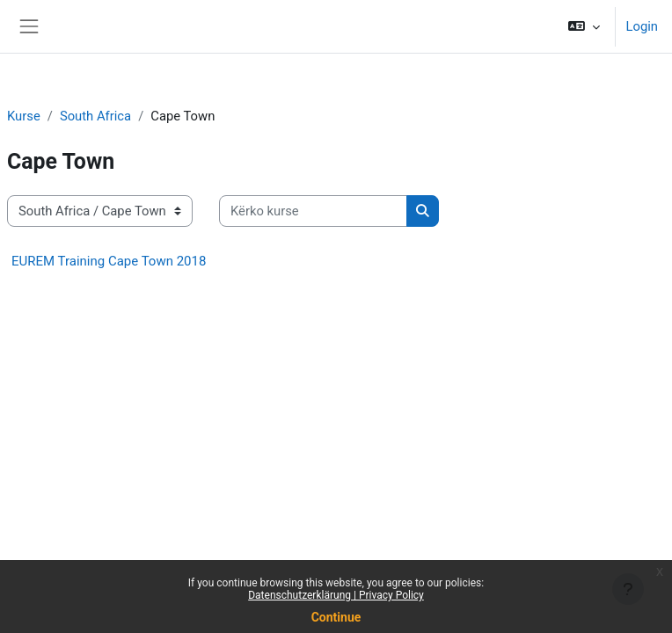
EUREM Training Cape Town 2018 (109, 261)
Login (643, 26)
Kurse (24, 116)
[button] (584, 26)
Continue (336, 617)
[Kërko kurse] (313, 211)
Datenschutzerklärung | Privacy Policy (336, 595)
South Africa (95, 116)
